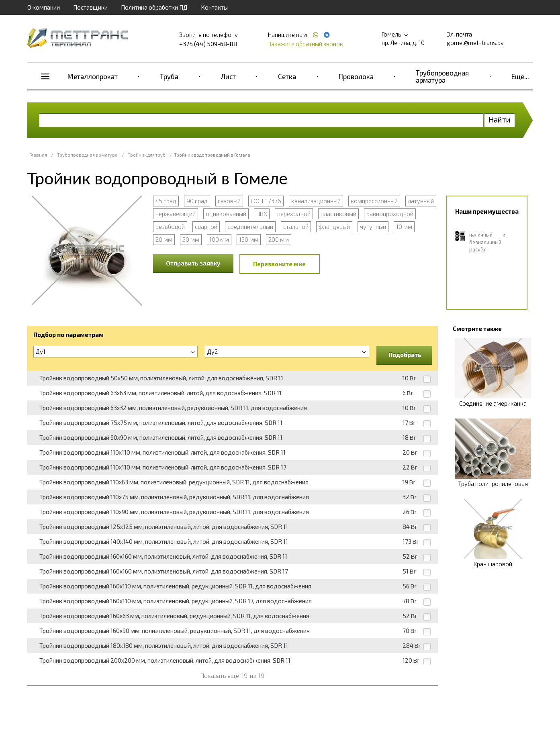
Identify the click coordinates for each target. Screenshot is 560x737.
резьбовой (170, 227)
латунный (421, 201)
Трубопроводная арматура (442, 76)
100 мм (219, 239)
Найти (500, 119)
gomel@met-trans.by (475, 43)
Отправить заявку (193, 263)
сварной (206, 227)
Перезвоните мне (279, 264)
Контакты (214, 7)
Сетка (287, 76)
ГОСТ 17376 (266, 201)
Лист (228, 76)
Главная (38, 155)
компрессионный (374, 201)
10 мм (404, 227)
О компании (44, 7)
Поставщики (90, 7)
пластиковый (338, 214)
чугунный (373, 227)
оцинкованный (226, 214)
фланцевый (334, 227)
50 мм (191, 239)
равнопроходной (390, 214)
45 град (166, 201)
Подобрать (405, 355)
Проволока (356, 76)
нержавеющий (176, 214)
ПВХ (262, 214)
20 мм (164, 239)
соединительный (250, 227)
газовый (229, 201)
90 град (197, 201)
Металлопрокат (93, 76)
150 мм (249, 239)
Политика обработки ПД (154, 7)
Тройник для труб (147, 155)
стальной (296, 227)
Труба (169, 76)
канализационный (316, 201)
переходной (294, 214)
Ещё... (520, 76)
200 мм (279, 239)
